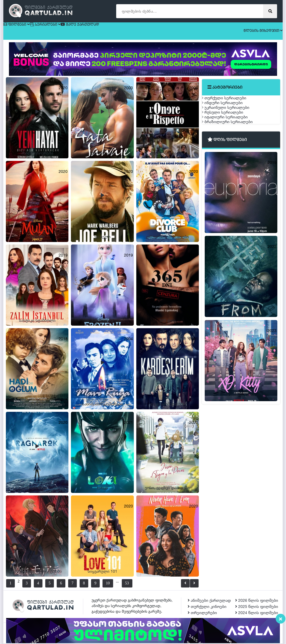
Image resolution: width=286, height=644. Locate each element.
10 (115, 584)
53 (140, 584)
